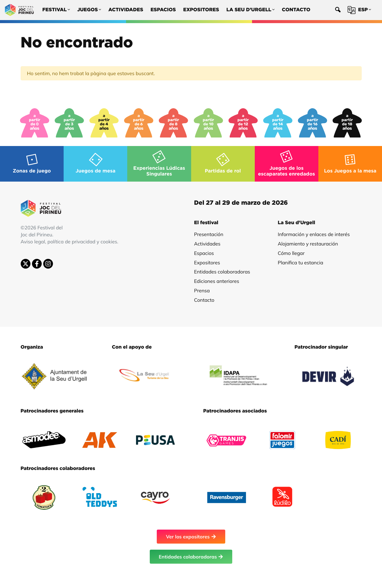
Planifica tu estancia (301, 263)
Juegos (89, 10)
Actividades (126, 10)
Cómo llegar (291, 253)
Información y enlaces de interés (314, 234)
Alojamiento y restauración (308, 244)
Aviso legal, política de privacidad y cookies (69, 242)
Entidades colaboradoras (222, 272)
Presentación (209, 234)
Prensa (202, 291)
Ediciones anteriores (217, 281)
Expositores (201, 10)
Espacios (163, 10)
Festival (56, 10)
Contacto (296, 10)
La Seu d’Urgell (251, 10)
